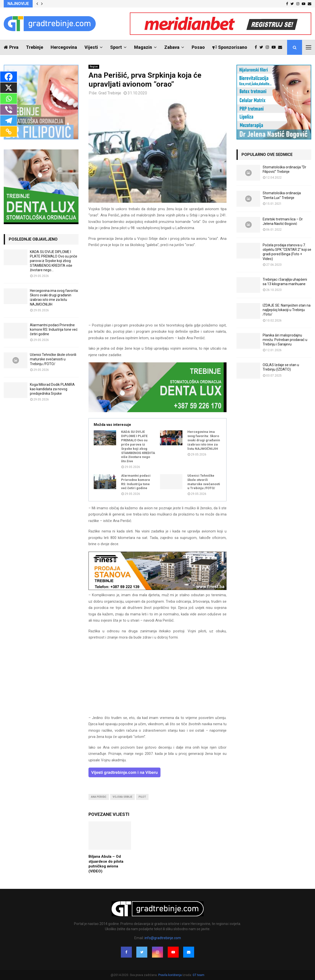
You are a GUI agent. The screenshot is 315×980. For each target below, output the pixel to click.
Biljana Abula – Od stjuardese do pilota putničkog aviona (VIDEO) (106, 864)
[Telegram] (9, 121)
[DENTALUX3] (157, 411)
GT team (198, 975)
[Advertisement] (157, 287)
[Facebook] (9, 77)
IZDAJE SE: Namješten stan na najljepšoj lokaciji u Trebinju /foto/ (287, 310)
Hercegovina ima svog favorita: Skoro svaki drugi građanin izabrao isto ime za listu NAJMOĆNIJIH (204, 440)
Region (94, 67)
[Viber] (9, 110)
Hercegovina (64, 47)
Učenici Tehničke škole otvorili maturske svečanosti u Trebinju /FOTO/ (204, 482)
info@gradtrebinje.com (163, 938)
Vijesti (91, 47)
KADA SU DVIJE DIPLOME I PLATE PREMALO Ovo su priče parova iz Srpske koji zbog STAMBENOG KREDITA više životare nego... (54, 261)
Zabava (172, 47)
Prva (11, 47)
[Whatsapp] (9, 99)
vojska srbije (122, 797)
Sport (116, 47)
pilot (142, 797)
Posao (198, 47)
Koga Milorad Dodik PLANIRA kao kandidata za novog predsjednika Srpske (52, 389)
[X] (9, 88)
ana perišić (99, 797)
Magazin (143, 47)
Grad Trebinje (110, 93)
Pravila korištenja (170, 975)
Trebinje (35, 47)
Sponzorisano (230, 47)
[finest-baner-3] (157, 589)
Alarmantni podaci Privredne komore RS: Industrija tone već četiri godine (136, 482)
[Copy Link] (9, 131)
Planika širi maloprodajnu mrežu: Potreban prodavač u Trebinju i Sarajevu (285, 340)
